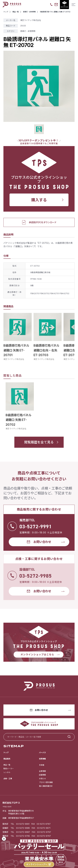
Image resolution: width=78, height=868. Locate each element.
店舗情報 (42, 775)
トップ (6, 753)
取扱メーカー (9, 769)
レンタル (7, 772)
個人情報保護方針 (46, 786)
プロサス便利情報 (46, 782)
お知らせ (42, 779)
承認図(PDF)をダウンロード (39, 222)
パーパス (42, 753)
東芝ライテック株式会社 (14, 359)
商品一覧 (7, 765)
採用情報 (42, 759)
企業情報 (42, 771)
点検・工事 (8, 779)
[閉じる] (4, 839)
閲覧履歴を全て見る (39, 442)
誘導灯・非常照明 (28, 31)
